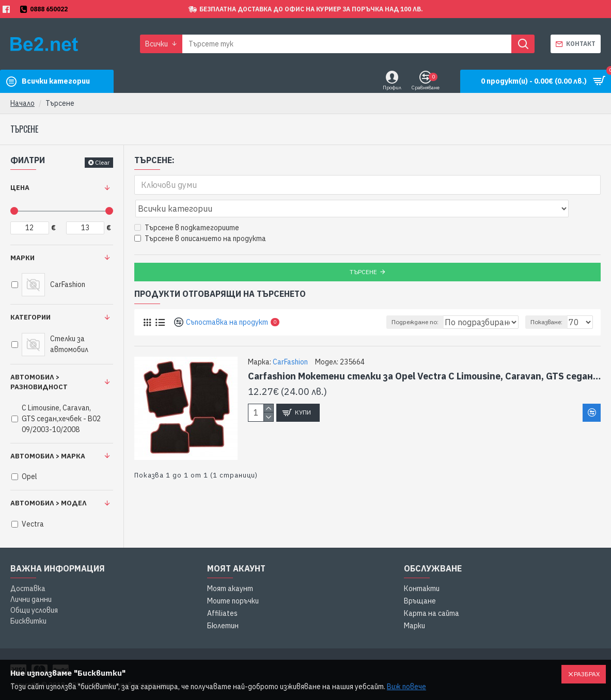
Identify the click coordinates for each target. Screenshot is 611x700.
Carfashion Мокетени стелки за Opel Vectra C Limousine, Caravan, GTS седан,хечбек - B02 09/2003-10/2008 (424, 353)
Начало (22, 103)
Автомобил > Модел (49, 503)
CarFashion (290, 339)
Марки (22, 258)
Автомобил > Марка (48, 456)
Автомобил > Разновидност (39, 382)
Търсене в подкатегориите (187, 205)
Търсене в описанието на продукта (200, 216)
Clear (102, 162)
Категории (30, 317)
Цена (20, 188)
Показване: (551, 299)
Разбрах (587, 674)
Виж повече (406, 687)
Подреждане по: (394, 299)
